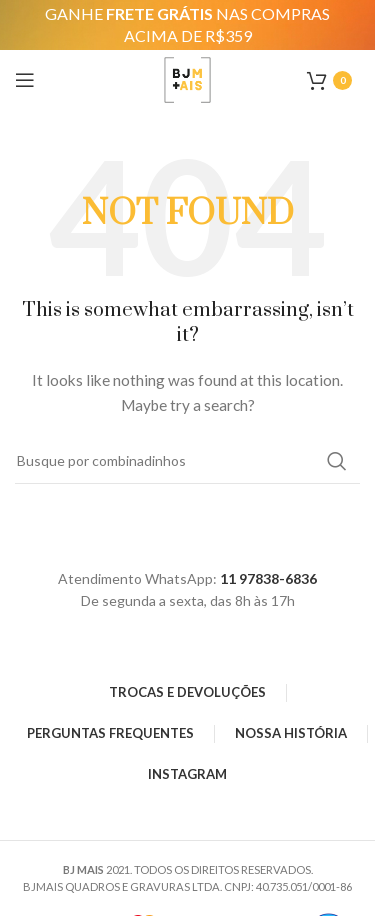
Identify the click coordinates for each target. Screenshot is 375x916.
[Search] (187, 461)
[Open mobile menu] (25, 80)
